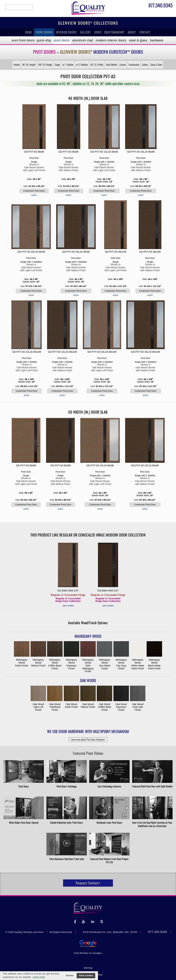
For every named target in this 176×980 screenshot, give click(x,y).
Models (17, 65)
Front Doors (44, 32)
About (132, 32)
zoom (34, 195)
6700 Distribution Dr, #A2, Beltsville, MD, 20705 (110, 932)
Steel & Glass (138, 40)
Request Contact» (88, 883)
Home (29, 32)
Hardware (157, 40)
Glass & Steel (156, 65)
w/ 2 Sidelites (82, 65)
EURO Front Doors (23, 40)
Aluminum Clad (83, 40)
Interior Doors (66, 32)
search (19, 7)
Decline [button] (70, 976)
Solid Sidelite (111, 65)
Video (98, 32)
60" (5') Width (97, 65)
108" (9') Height (45, 65)
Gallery (85, 32)
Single (57, 65)
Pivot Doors (62, 40)
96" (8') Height (29, 65)
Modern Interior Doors (111, 40)
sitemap (88, 968)
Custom (123, 65)
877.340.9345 (161, 6)
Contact (145, 32)
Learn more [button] (39, 977)
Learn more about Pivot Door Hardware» (88, 740)
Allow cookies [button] (86, 976)
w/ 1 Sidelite (68, 65)
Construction (134, 65)
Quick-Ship (44, 40)
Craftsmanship (114, 32)
